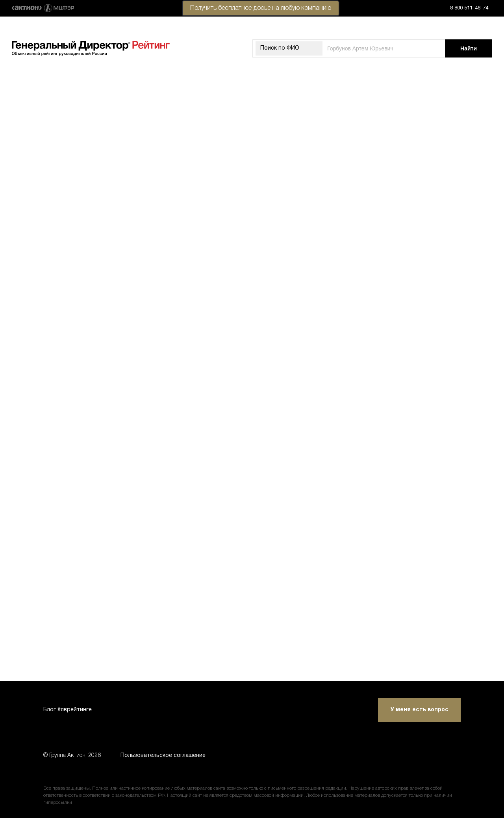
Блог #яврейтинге (68, 710)
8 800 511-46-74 (469, 8)
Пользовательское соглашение (163, 756)
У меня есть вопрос (420, 710)
